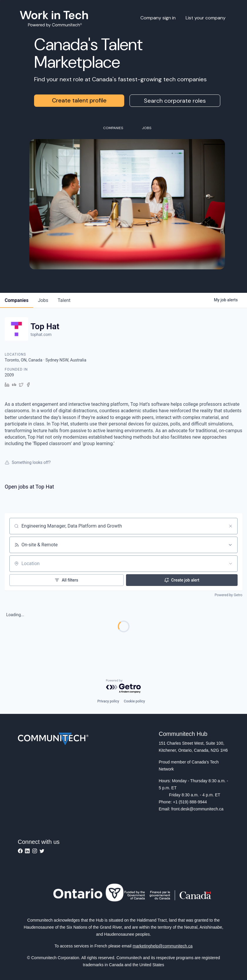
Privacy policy (108, 701)
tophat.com (41, 334)
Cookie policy (135, 701)
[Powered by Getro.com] (124, 686)
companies (17, 300)
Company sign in (158, 18)
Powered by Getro (228, 595)
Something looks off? (28, 462)
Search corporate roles (175, 101)
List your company (206, 18)
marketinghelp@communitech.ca (163, 946)
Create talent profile (79, 100)
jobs (43, 300)
